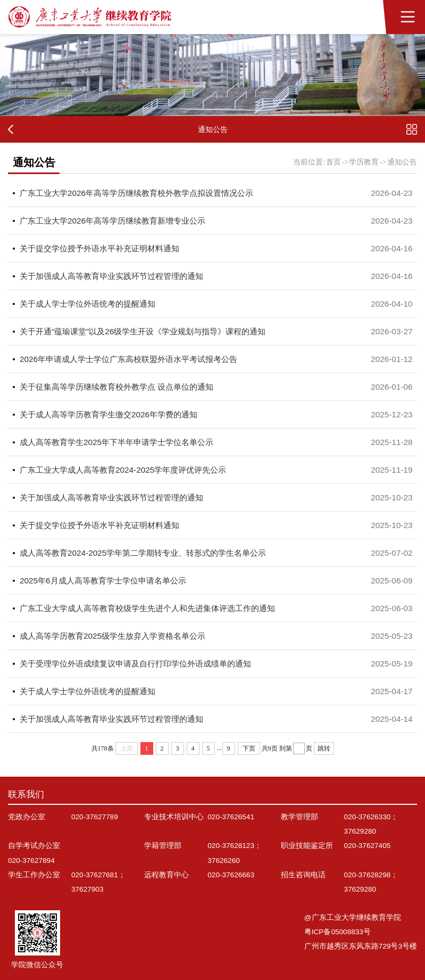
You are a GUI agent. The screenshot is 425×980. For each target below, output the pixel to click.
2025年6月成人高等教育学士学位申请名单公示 (103, 580)
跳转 (324, 748)
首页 (334, 162)
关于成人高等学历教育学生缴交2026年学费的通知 (109, 414)
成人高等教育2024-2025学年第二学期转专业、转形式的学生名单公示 (143, 553)
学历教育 (364, 162)
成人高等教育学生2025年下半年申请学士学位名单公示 (116, 442)
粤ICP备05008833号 (337, 932)
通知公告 (402, 162)
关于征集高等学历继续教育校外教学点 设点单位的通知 (116, 387)
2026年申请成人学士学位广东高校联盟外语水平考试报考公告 (128, 359)
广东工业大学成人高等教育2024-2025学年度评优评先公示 (123, 470)
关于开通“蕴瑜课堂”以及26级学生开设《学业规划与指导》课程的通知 (143, 331)
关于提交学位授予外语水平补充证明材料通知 (99, 248)
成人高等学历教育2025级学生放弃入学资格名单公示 (112, 636)
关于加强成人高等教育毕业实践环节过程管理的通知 (111, 276)
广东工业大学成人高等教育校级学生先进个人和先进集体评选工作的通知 (147, 608)
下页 (249, 748)
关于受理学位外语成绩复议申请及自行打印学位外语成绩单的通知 (135, 664)
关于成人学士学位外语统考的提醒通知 (87, 304)
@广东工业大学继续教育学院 (353, 917)
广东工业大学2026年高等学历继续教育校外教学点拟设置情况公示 (136, 193)
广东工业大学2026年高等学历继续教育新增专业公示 (112, 221)
